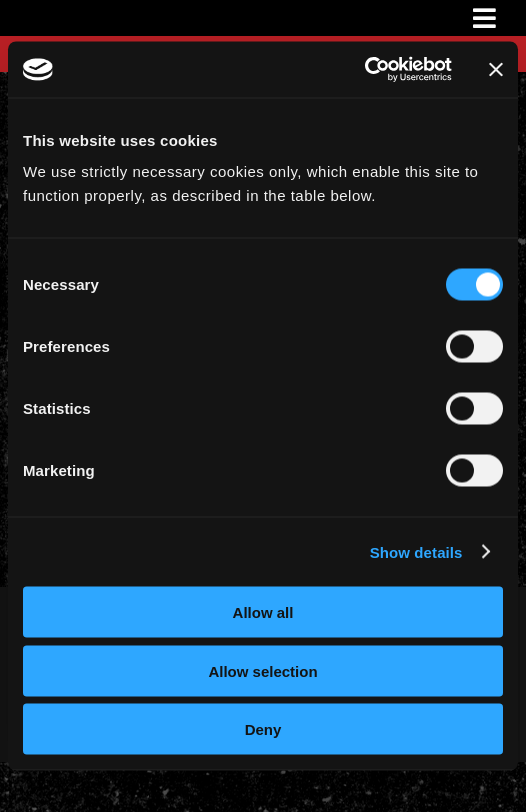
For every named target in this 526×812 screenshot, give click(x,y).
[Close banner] (496, 69)
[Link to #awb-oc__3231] (484, 18)
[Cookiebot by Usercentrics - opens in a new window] (364, 70)
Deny (263, 729)
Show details (416, 551)
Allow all (263, 612)
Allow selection (262, 670)
